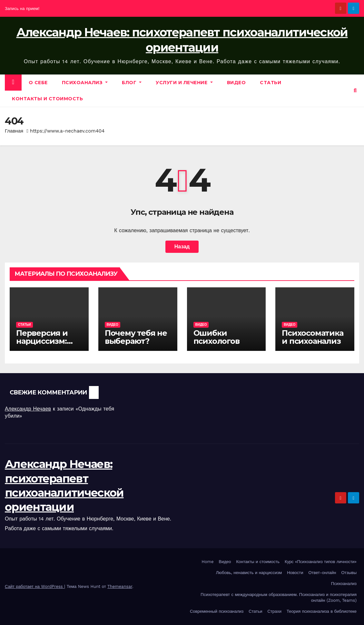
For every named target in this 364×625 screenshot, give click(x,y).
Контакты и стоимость (47, 99)
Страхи (274, 611)
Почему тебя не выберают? (136, 337)
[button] (355, 90)
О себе (38, 83)
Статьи (271, 83)
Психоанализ (85, 83)
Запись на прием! (22, 9)
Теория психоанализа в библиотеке (322, 611)
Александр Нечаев (28, 409)
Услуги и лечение (184, 83)
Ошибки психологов (216, 337)
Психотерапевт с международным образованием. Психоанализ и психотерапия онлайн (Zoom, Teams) (279, 597)
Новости (295, 573)
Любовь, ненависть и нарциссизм (249, 573)
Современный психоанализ (217, 611)
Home (207, 562)
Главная (14, 131)
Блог (132, 83)
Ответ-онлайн (322, 573)
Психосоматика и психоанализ (312, 337)
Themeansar (120, 586)
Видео (236, 83)
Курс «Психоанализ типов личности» (321, 562)
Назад (182, 247)
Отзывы (349, 573)
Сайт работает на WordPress (34, 586)
